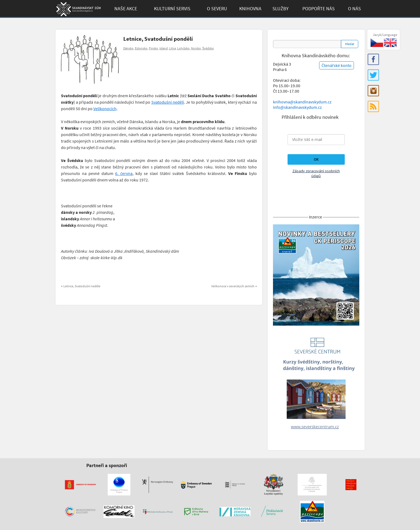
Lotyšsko (183, 48)
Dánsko (128, 48)
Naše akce (126, 9)
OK (316, 159)
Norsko (196, 48)
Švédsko (208, 48)
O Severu (217, 9)
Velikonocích (105, 109)
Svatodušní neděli (168, 102)
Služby (281, 9)
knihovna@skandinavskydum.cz (302, 102)
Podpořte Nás (319, 9)
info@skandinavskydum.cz (297, 107)
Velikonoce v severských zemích (234, 286)
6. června (124, 173)
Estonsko (141, 48)
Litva (173, 48)
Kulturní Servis (172, 9)
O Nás (354, 9)
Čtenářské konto (337, 65)
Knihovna (250, 9)
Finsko (153, 48)
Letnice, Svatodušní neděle (81, 286)
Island (164, 48)
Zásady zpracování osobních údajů (316, 173)
